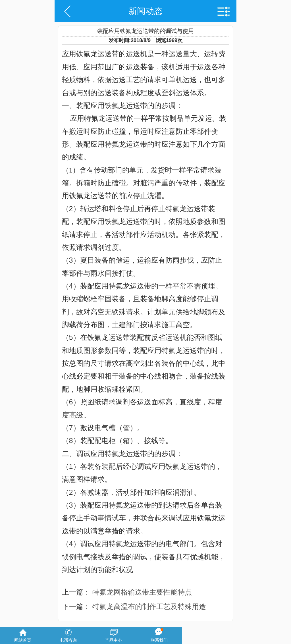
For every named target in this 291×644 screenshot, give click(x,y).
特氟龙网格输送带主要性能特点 (142, 592)
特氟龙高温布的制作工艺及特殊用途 (149, 606)
